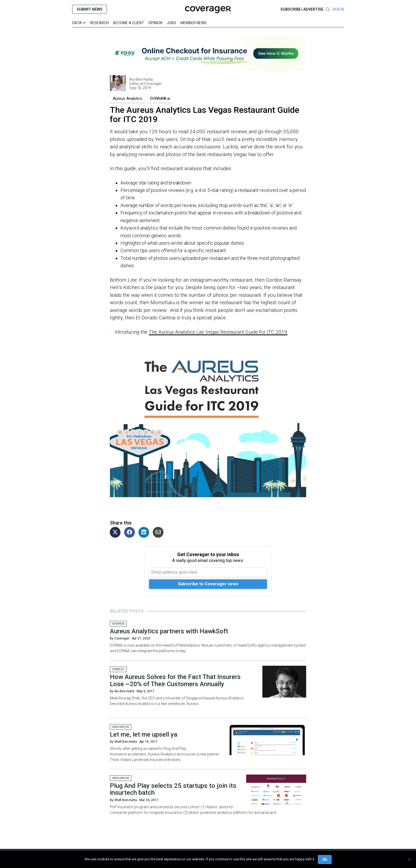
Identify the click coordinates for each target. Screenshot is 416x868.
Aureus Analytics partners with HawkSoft (169, 631)
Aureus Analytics (127, 98)
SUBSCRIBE (291, 9)
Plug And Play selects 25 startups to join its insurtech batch (173, 789)
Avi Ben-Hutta (141, 79)
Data (79, 23)
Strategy (118, 669)
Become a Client (129, 23)
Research (99, 23)
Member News (194, 23)
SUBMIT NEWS (90, 9)
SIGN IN (338, 9)
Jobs (171, 23)
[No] (409, 860)
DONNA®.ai (160, 98)
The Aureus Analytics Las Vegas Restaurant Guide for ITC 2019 (218, 332)
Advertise (313, 9)
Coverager (153, 84)
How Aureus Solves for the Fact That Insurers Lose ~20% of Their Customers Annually (175, 680)
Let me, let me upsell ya (144, 734)
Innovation (121, 727)
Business (118, 624)
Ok (325, 860)
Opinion (155, 23)
